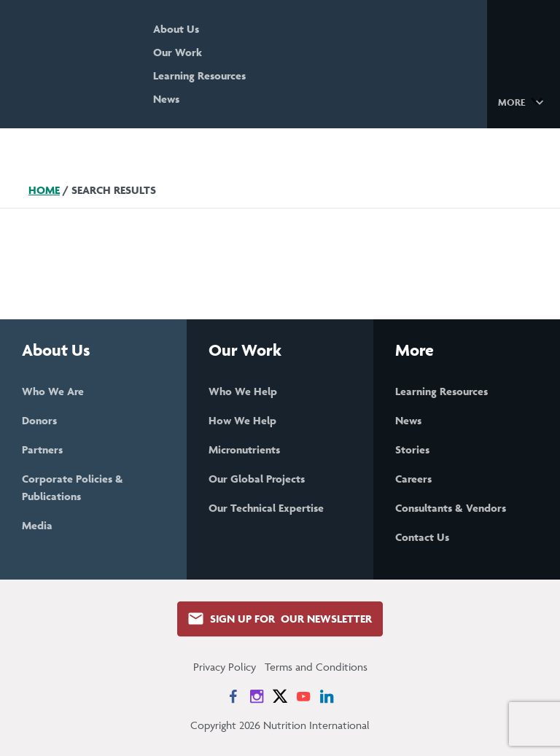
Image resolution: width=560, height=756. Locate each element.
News (166, 99)
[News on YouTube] (303, 696)
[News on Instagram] (257, 696)
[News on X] (280, 696)
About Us (176, 29)
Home (44, 190)
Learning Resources (199, 75)
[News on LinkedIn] (327, 696)
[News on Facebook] (233, 696)
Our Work (178, 52)
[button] (523, 101)
